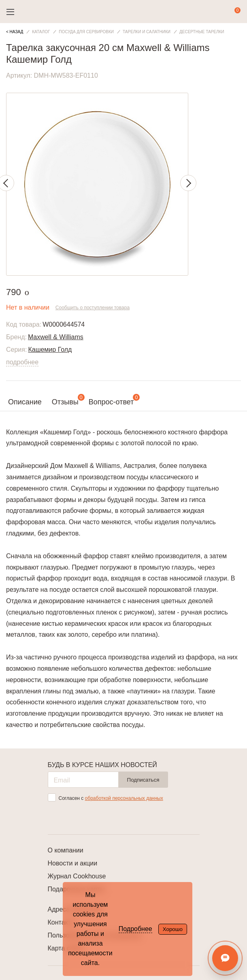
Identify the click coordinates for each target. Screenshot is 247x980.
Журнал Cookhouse (77, 876)
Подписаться (143, 780)
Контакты (62, 922)
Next (188, 183)
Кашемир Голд (50, 350)
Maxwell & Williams (56, 337)
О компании (66, 850)
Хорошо (173, 929)
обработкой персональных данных (124, 798)
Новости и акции (73, 863)
